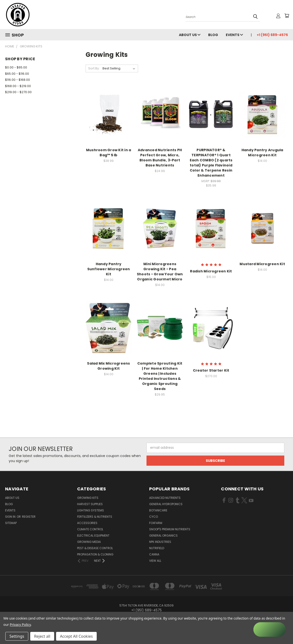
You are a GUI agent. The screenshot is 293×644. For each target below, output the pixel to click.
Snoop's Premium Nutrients (170, 529)
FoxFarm (156, 523)
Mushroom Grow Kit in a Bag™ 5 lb (109, 153)
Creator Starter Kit (211, 370)
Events (234, 35)
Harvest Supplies (90, 504)
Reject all (42, 636)
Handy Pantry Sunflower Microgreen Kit (109, 269)
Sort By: (94, 68)
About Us (190, 35)
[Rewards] (270, 629)
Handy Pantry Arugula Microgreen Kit (262, 153)
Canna (154, 554)
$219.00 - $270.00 (18, 92)
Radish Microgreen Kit (211, 271)
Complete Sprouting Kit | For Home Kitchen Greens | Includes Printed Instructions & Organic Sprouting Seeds (160, 376)
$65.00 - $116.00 (17, 74)
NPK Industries (160, 542)
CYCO (154, 517)
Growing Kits (88, 498)
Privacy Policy (20, 625)
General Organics (163, 535)
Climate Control (90, 529)
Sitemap (11, 523)
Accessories (87, 523)
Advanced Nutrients (165, 498)
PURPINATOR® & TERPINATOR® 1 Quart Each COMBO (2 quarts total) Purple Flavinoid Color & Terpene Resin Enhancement (211, 163)
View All (155, 561)
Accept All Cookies (76, 636)
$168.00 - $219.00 (18, 86)
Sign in (11, 517)
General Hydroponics (166, 504)
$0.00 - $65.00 (16, 67)
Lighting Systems (91, 510)
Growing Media (89, 542)
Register (29, 517)
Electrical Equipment (93, 535)
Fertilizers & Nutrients (95, 517)
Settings (17, 636)
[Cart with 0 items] (287, 16)
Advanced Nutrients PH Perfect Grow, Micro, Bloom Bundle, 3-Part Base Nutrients (160, 158)
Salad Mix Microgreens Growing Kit (108, 366)
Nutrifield (157, 548)
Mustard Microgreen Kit (262, 264)
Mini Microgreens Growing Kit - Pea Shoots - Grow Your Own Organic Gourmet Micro (160, 272)
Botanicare (158, 510)
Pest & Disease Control (95, 548)
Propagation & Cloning (95, 554)
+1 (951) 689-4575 (272, 35)
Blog (213, 35)
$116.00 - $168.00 (18, 80)
